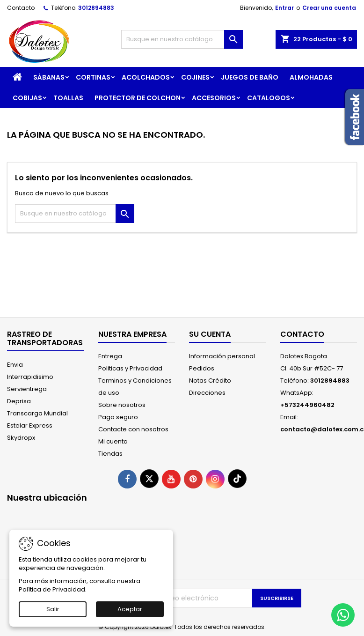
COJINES (195, 77)
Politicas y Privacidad (130, 368)
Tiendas (110, 454)
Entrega (110, 356)
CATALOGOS (269, 98)
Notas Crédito (210, 381)
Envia (15, 365)
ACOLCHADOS (146, 77)
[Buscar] (182, 39)
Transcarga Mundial (37, 413)
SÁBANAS (49, 77)
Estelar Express (30, 425)
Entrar (284, 8)
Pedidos (202, 368)
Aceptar (130, 609)
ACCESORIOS (214, 98)
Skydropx (21, 438)
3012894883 (96, 8)
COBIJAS (27, 98)
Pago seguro (118, 417)
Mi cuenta (113, 441)
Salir (53, 609)
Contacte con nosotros (133, 429)
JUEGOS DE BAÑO (250, 77)
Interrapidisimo (30, 377)
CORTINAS (93, 77)
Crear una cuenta (329, 8)
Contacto (21, 8)
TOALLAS (68, 98)
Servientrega (27, 389)
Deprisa (19, 401)
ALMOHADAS (311, 77)
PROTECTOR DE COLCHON (138, 98)
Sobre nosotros (122, 405)
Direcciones (207, 393)
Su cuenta (210, 334)
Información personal (222, 356)
